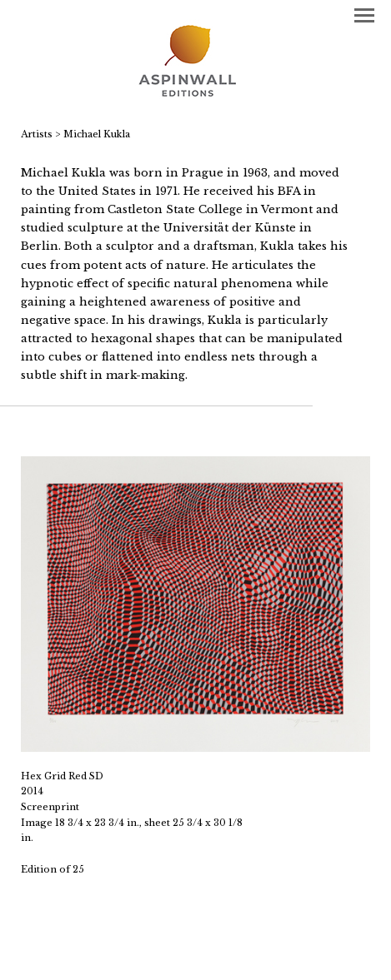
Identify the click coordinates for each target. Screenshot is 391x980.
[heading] (195, 62)
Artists (37, 134)
